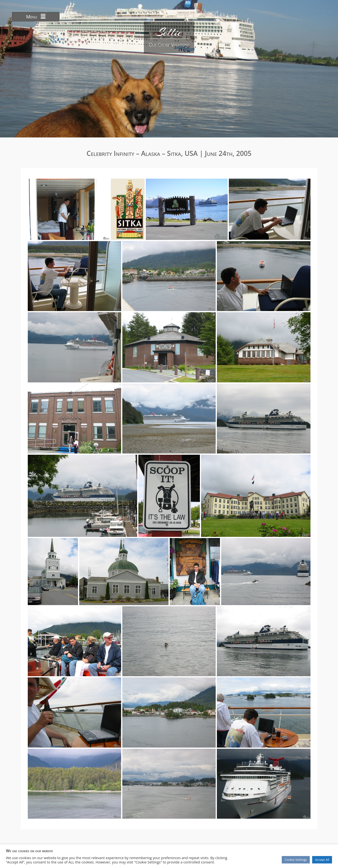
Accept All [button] (322, 860)
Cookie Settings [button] (296, 860)
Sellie (169, 32)
